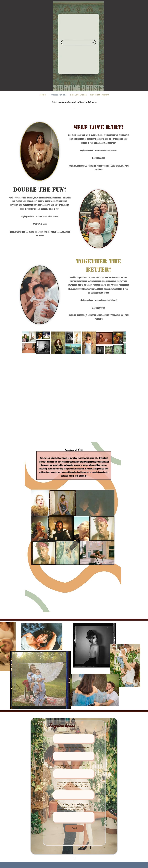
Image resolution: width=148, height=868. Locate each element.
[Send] (74, 828)
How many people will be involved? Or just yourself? (73, 766)
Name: (60, 732)
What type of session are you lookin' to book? (73, 749)
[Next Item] (121, 343)
